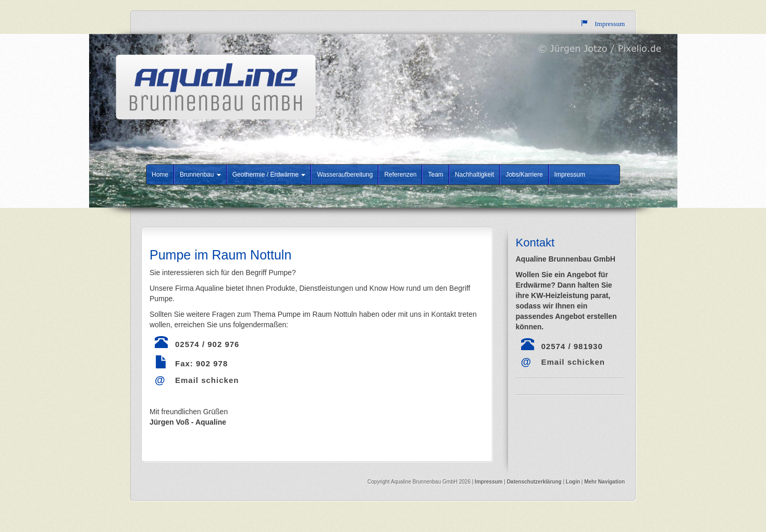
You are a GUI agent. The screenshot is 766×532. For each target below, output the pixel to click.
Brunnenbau (200, 175)
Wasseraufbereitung (345, 175)
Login (573, 482)
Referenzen (400, 175)
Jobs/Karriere (524, 175)
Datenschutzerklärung (535, 482)
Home (160, 175)
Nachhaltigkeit (474, 175)
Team (435, 175)
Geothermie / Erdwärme (269, 175)
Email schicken (207, 380)
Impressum (570, 175)
